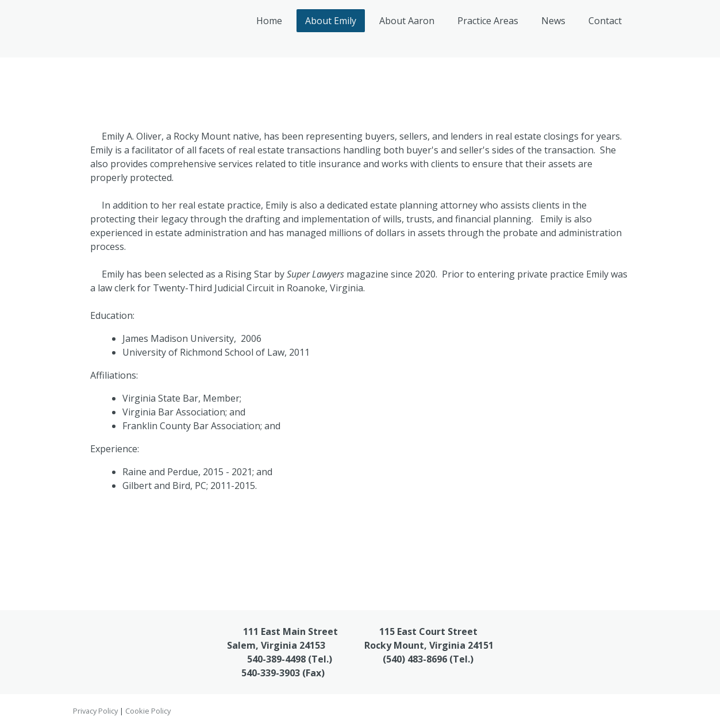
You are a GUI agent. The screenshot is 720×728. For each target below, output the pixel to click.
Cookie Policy (148, 711)
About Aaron (407, 21)
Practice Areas (488, 21)
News (553, 21)
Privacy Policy (95, 711)
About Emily (331, 21)
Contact (605, 21)
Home (269, 21)
